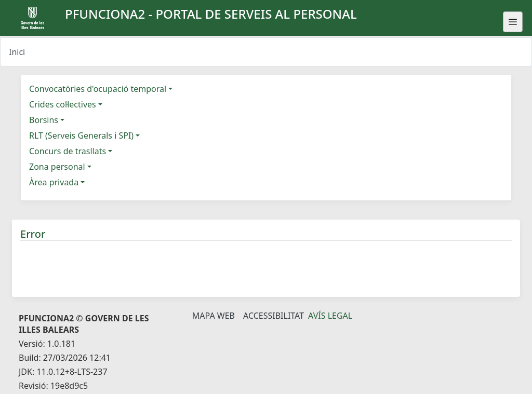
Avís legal (330, 316)
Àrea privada (54, 182)
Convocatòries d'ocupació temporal (98, 89)
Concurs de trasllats (68, 151)
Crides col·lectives (63, 104)
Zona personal (57, 167)
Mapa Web (214, 316)
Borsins (44, 120)
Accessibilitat (274, 316)
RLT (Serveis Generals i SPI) (81, 135)
